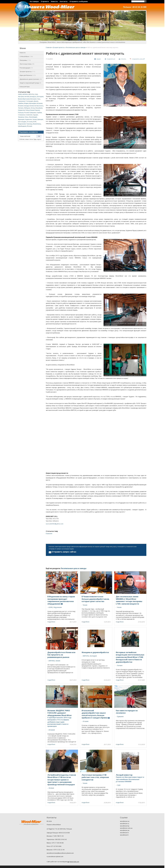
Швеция (40, 119)
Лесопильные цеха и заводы (76, 47)
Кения (32, 106)
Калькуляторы (25, 87)
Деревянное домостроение (31, 79)
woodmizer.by (125, 826)
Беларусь (33, 96)
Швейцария (22, 126)
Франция (21, 119)
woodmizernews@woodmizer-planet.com (60, 853)
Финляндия (33, 117)
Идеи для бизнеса (28, 75)
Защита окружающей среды (30, 83)
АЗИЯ (20, 94)
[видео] (98, 59)
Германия (22, 101)
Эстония (30, 122)
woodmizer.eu (125, 821)
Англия (27, 96)
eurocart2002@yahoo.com (55, 524)
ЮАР (35, 122)
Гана (38, 99)
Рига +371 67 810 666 (54, 846)
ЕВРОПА (31, 94)
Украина (21, 117)
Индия (26, 103)
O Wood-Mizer (26, 56)
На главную (34, 1)
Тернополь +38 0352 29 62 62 (57, 839)
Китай (37, 106)
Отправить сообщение (79, 1)
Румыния (33, 113)
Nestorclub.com (74, 862)
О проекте (45, 1)
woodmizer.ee (125, 830)
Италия (21, 106)
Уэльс (27, 117)
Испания (39, 103)
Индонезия (22, 124)
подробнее (51, 622)
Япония (30, 126)
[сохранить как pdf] (137, 59)
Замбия (21, 103)
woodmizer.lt (124, 835)
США (36, 94)
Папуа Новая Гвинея (33, 110)
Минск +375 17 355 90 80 (55, 843)
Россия (27, 113)
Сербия (39, 113)
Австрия (21, 96)
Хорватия (28, 119)
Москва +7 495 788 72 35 (55, 836)
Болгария (40, 96)
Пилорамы (25, 60)
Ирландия (32, 103)
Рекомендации (26, 68)
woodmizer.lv (124, 833)
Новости (54, 1)
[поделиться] (110, 59)
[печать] (122, 59)
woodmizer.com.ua (126, 828)
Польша (21, 113)
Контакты (64, 1)
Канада (26, 106)
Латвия (21, 108)
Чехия (35, 119)
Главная (49, 47)
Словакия (21, 115)
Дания (36, 101)
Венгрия (33, 99)
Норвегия (21, 110)
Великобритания (24, 99)
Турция (35, 115)
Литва (33, 108)
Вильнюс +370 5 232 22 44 (56, 850)
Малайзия (39, 108)
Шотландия (22, 122)
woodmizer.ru (125, 823)
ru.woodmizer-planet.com (55, 856)
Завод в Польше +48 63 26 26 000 (58, 833)
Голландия (29, 101)
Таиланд (29, 124)
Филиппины (37, 124)
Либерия (27, 108)
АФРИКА (25, 94)
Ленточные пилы (27, 64)
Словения (29, 115)
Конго (41, 106)
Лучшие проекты (27, 72)
